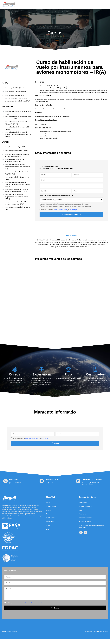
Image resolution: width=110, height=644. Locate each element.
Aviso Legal (73, 210)
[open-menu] (104, 4)
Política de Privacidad (60, 210)
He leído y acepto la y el (59, 210)
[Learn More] (12, 482)
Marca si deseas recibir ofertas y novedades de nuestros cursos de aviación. (65, 204)
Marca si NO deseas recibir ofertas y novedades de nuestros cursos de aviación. (66, 206)
